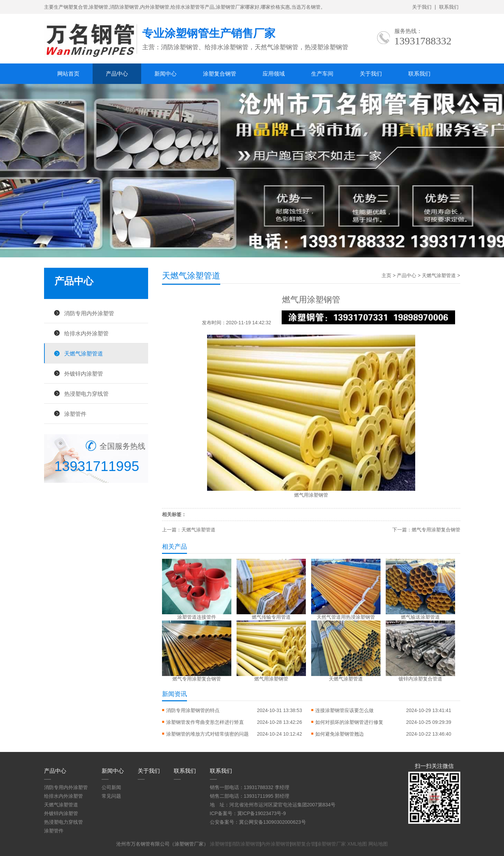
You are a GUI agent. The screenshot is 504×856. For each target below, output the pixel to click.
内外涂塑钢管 (275, 844)
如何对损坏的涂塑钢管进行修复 (349, 722)
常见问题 (111, 796)
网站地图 (378, 844)
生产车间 (322, 74)
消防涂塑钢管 (245, 844)
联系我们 (449, 7)
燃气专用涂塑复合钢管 (436, 530)
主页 (386, 275)
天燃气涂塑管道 (84, 353)
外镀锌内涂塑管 (84, 374)
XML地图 (357, 844)
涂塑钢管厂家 (331, 844)
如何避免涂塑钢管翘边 (340, 734)
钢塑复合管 (304, 844)
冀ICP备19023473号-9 (262, 813)
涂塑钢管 (220, 844)
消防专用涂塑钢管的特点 (193, 710)
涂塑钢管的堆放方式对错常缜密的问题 (207, 734)
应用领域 (274, 74)
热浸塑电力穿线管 (86, 394)
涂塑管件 (75, 414)
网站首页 (68, 74)
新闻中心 (165, 74)
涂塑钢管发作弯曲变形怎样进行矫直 (205, 722)
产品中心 (117, 74)
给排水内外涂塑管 (86, 333)
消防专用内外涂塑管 (89, 313)
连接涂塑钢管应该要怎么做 (344, 710)
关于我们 (422, 7)
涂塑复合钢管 (220, 74)
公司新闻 (111, 787)
